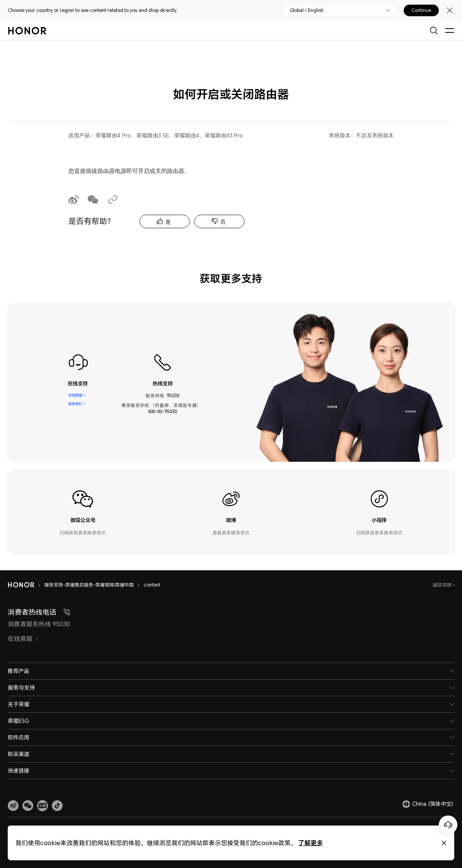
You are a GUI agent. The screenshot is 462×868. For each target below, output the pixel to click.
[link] (13, 806)
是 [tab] (168, 222)
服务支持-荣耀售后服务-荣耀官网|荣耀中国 (89, 585)
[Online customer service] (448, 825)
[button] (28, 806)
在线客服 (75, 396)
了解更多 (311, 843)
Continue (421, 10)
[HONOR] (21, 585)
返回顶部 (442, 585)
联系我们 (75, 405)
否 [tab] (223, 222)
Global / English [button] (307, 10)
